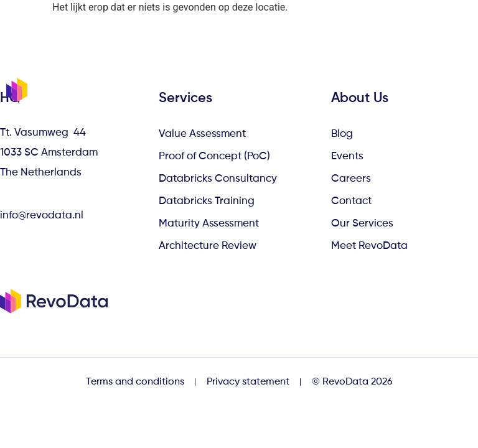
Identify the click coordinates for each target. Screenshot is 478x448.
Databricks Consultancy (218, 179)
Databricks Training (207, 201)
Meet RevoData (369, 246)
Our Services (362, 224)
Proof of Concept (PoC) (214, 156)
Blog (342, 134)
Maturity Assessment (209, 224)
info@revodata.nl (42, 216)
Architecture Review (208, 246)
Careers (351, 179)
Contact (351, 201)
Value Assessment (202, 134)
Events (347, 156)
